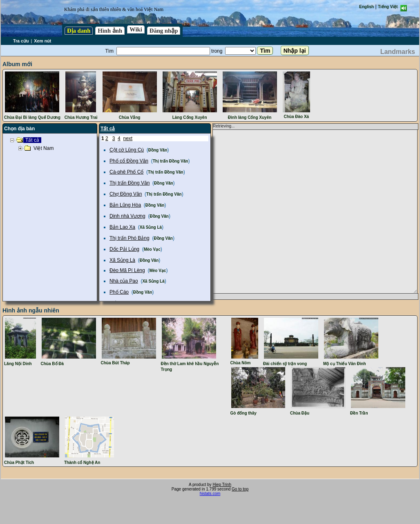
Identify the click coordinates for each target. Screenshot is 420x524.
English (366, 7)
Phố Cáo (119, 292)
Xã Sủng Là (151, 227)
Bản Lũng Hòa (125, 205)
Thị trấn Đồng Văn (171, 161)
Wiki (136, 29)
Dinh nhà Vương (127, 216)
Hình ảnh (110, 31)
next (128, 138)
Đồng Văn (158, 150)
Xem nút (42, 41)
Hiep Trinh (222, 485)
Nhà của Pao (124, 281)
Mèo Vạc (152, 249)
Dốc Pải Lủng (124, 249)
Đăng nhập (164, 31)
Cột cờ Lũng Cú (127, 150)
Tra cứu (21, 41)
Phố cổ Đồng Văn (129, 161)
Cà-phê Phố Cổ (126, 172)
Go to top (240, 489)
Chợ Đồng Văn (126, 194)
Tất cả (108, 129)
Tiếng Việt (388, 7)
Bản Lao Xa (122, 227)
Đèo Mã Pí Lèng (127, 270)
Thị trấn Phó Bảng (130, 238)
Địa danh (79, 31)
